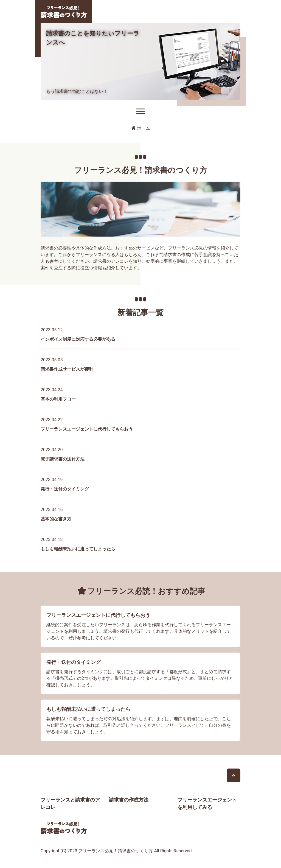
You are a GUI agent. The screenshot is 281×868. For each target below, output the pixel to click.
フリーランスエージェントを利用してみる (207, 803)
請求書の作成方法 (129, 800)
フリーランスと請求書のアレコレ (70, 803)
